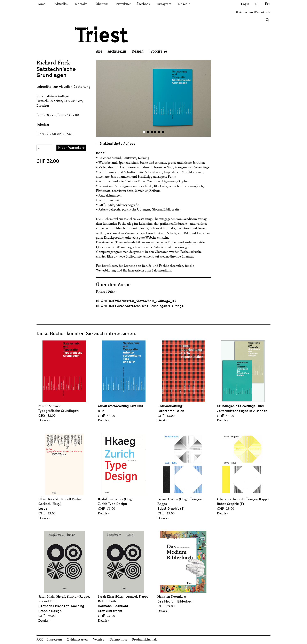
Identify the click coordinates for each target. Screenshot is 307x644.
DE (257, 4)
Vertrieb (99, 640)
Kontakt (81, 4)
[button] (125, 98)
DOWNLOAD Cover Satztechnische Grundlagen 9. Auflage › (141, 306)
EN (267, 4)
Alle (99, 51)
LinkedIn (184, 4)
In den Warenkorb (71, 148)
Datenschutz (118, 640)
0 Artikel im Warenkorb (253, 12)
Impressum (54, 640)
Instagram (164, 4)
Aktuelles (61, 4)
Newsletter (124, 4)
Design (138, 51)
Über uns (102, 4)
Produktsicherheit (144, 640)
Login (245, 4)
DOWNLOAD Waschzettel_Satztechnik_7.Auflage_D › (136, 301)
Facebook (144, 4)
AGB (40, 640)
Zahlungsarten (77, 640)
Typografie (158, 51)
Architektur (117, 51)
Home (41, 4)
